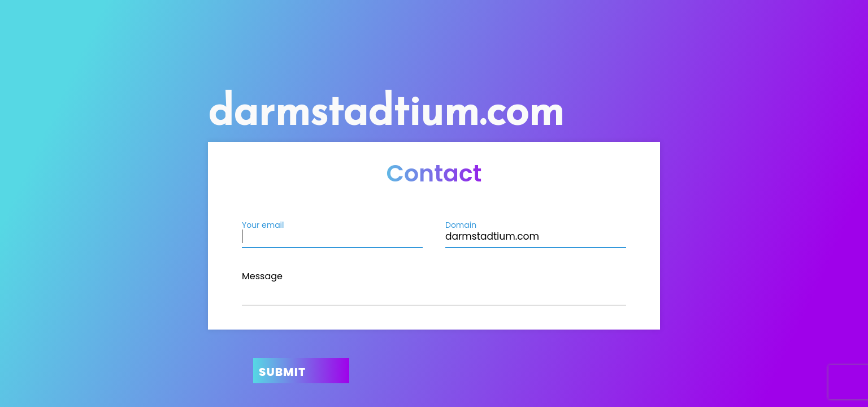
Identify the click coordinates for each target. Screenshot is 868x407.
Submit (282, 372)
